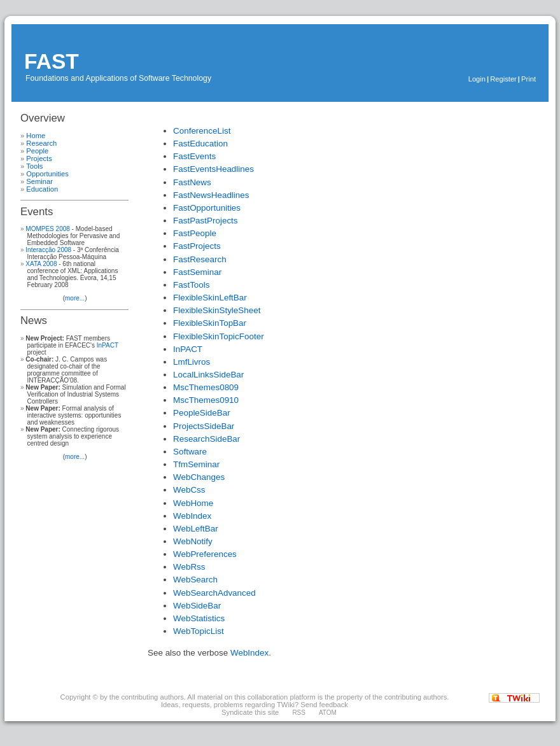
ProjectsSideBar (204, 426)
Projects (39, 158)
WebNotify (193, 541)
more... (75, 298)
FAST (52, 61)
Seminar (39, 181)
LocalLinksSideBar (208, 375)
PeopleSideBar (202, 413)
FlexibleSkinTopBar (210, 323)
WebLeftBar (196, 529)
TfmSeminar (196, 464)
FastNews (192, 182)
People (37, 151)
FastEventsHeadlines (213, 169)
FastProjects (197, 246)
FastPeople (195, 233)
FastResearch (200, 259)
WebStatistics (199, 618)
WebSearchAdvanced (214, 593)
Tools (34, 166)
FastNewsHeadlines (211, 195)
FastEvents (194, 156)
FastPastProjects (206, 221)
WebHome (193, 503)
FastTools (192, 285)
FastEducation (200, 144)
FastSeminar (197, 272)
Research (41, 143)
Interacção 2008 (48, 250)
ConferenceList (202, 131)
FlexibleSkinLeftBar (210, 298)
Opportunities (47, 174)
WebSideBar (197, 606)
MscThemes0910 (206, 400)
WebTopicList (199, 631)
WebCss (189, 490)
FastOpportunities (207, 208)
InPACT (108, 345)
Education (42, 189)
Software (190, 452)
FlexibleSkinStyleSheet (217, 310)
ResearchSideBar (206, 439)
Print (528, 79)
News (34, 320)
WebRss (189, 567)
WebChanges (199, 477)
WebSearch (195, 580)
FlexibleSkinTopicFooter (219, 336)
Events (37, 212)
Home (36, 136)
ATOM (328, 713)
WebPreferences (205, 554)
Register (503, 79)
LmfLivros (192, 362)
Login (477, 79)
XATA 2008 (41, 264)
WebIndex (192, 516)
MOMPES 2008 (47, 229)
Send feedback (324, 705)
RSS (299, 713)
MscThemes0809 (206, 387)
